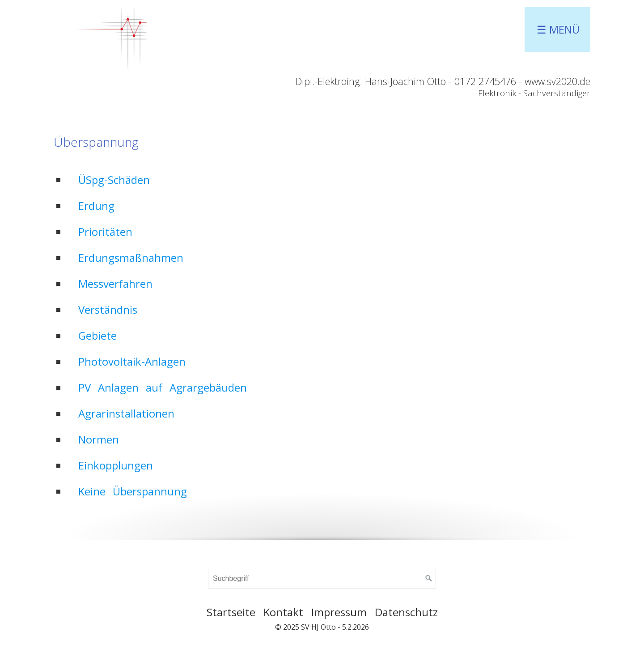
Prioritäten (105, 232)
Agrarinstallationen (126, 413)
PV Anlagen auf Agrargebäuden (163, 387)
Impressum (339, 612)
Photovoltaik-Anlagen (132, 361)
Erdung (96, 206)
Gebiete (97, 335)
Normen (99, 439)
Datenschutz (406, 612)
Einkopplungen (116, 465)
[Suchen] (429, 579)
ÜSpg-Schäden (114, 180)
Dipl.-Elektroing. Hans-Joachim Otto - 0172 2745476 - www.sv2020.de (443, 81)
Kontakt (283, 612)
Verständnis (108, 309)
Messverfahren (115, 284)
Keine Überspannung (133, 491)
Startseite (231, 612)
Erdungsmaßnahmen (131, 258)
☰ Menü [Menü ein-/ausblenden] (558, 29)
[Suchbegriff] (322, 579)
